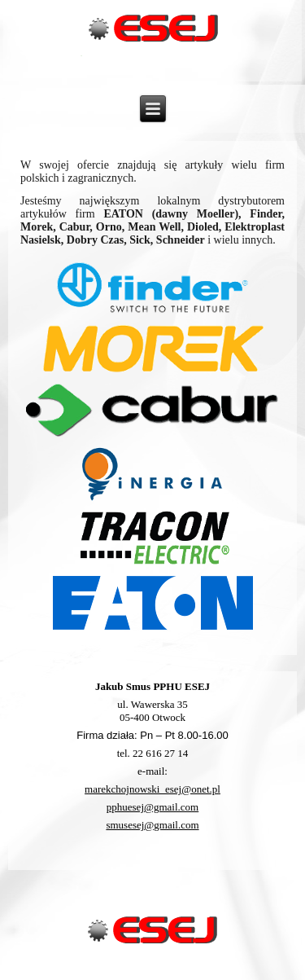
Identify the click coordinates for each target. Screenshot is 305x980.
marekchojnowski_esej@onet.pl (152, 789)
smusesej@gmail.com (152, 825)
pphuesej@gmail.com (152, 807)
